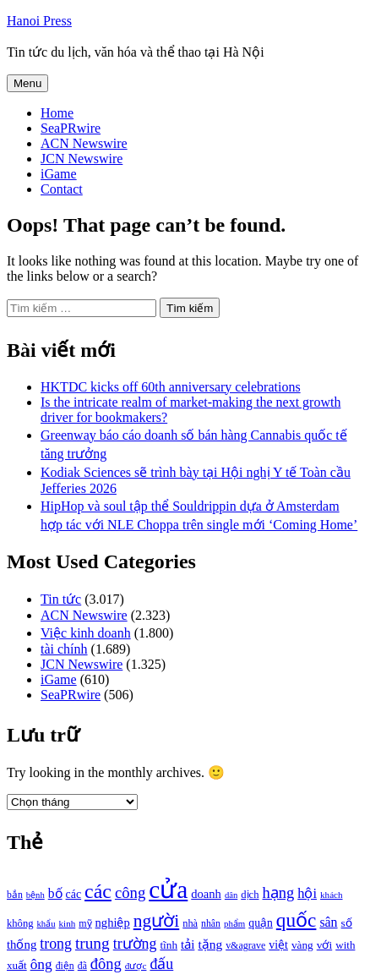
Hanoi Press (39, 21)
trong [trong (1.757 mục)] (56, 944)
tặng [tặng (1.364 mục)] (210, 944)
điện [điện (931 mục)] (65, 966)
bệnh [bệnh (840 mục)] (35, 895)
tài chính (64, 649)
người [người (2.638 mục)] (156, 921)
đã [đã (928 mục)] (82, 966)
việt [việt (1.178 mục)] (278, 945)
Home (57, 113)
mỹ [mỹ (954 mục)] (85, 923)
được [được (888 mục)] (136, 966)
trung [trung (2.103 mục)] (92, 943)
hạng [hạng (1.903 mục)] (278, 893)
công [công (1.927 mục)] (130, 892)
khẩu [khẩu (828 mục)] (46, 924)
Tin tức (61, 599)
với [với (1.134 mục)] (324, 945)
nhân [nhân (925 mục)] (211, 924)
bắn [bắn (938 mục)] (15, 895)
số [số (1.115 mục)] (347, 923)
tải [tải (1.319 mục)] (188, 944)
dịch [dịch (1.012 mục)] (250, 895)
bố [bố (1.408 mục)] (55, 893)
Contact (62, 189)
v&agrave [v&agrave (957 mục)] (245, 945)
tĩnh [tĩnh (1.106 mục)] (169, 945)
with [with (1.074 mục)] (345, 945)
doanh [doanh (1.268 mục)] (206, 894)
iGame (59, 174)
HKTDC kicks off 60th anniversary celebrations (171, 387)
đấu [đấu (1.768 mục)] (161, 964)
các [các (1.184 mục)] (74, 894)
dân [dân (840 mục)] (231, 895)
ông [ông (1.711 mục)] (41, 964)
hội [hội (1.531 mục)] (307, 893)
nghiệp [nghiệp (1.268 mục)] (113, 923)
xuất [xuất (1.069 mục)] (17, 965)
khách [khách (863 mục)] (332, 895)
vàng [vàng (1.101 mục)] (302, 945)
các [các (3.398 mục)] (98, 891)
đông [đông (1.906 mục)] (106, 964)
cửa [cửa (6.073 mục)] (168, 890)
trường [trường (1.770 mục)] (135, 944)
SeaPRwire (71, 128)
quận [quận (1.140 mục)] (261, 923)
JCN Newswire (82, 159)
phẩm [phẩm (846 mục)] (234, 923)
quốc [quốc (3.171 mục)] (297, 920)
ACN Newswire (84, 143)
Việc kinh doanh (86, 633)
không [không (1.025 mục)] (20, 923)
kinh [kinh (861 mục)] (68, 923)
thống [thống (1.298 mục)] (22, 944)
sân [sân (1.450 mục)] (328, 922)
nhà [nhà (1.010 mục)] (190, 923)
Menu (27, 83)
